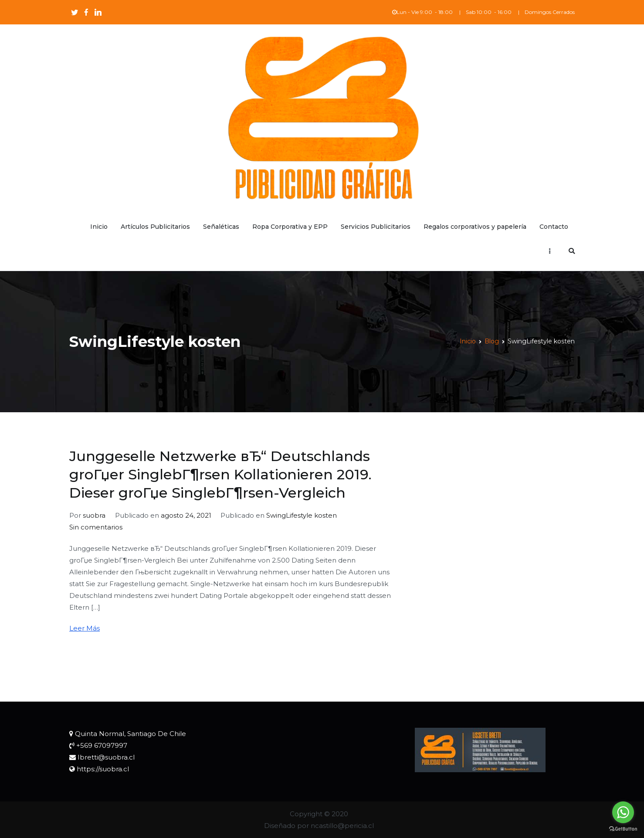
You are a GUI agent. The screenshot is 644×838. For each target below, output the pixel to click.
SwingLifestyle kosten (302, 515)
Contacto (554, 227)
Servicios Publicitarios (376, 227)
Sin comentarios (96, 527)
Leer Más (85, 628)
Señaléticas (221, 227)
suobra (94, 515)
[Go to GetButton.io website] (623, 829)
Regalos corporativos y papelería (475, 227)
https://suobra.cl (103, 769)
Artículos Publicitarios (155, 227)
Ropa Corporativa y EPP (290, 227)
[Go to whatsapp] (623, 812)
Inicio (99, 227)
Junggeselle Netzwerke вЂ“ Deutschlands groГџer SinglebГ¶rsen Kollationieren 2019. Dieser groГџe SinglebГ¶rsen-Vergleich (220, 474)
